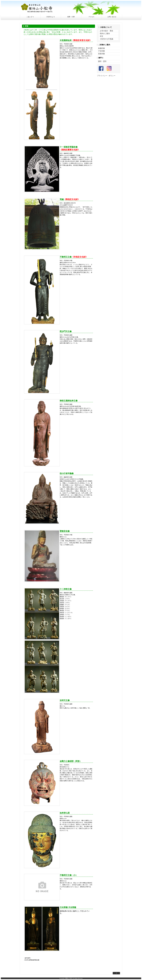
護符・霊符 (102, 61)
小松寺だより (51, 17)
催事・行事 (71, 17)
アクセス (91, 17)
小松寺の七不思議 (106, 39)
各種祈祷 (101, 48)
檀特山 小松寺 (69, 978)
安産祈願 (101, 54)
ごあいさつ (30, 17)
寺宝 (101, 36)
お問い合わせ (112, 17)
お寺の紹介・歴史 (106, 31)
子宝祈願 (101, 51)
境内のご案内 (105, 34)
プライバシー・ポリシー (106, 76)
